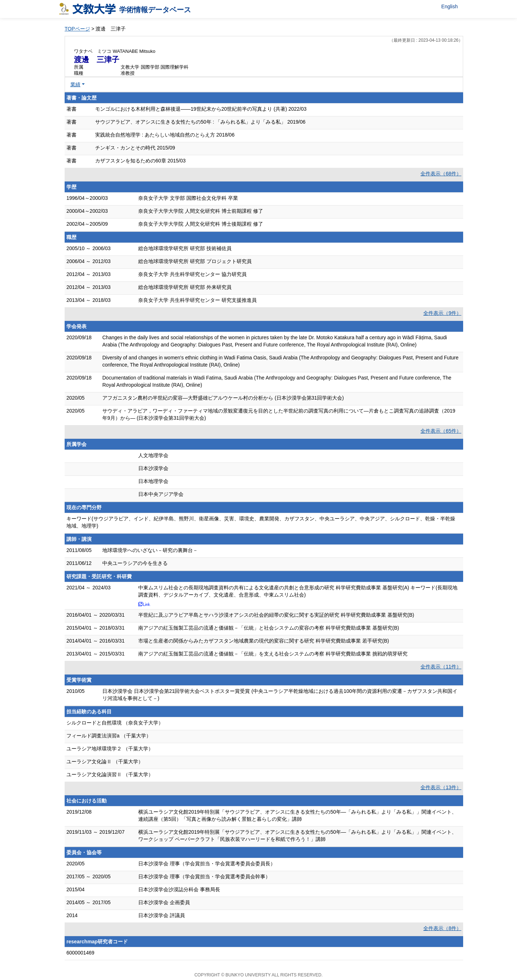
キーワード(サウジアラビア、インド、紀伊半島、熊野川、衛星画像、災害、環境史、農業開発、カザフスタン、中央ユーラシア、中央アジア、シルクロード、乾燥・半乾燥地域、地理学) (261, 522)
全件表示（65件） (441, 431)
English (450, 6)
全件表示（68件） (441, 174)
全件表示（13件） (441, 787)
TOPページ (77, 29)
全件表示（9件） (442, 313)
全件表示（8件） (442, 928)
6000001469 (80, 953)
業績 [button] (75, 84)
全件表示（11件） (441, 667)
